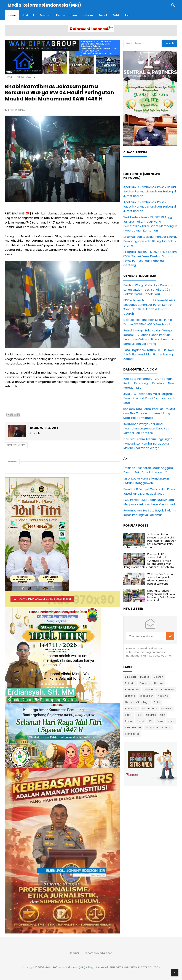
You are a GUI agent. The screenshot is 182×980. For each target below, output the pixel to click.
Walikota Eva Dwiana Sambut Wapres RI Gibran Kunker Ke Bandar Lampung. (160, 579)
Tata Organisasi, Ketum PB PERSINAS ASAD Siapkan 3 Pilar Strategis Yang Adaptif (148, 354)
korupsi (167, 727)
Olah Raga (143, 702)
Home (10, 77)
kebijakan (152, 727)
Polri (139, 715)
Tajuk (160, 721)
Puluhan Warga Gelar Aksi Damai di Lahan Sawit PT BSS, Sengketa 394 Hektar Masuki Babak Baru (148, 290)
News (129, 702)
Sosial (129, 721)
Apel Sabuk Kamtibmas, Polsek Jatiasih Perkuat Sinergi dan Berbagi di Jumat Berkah (150, 207)
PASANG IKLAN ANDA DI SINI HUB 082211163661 (44, 599)
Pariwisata (132, 708)
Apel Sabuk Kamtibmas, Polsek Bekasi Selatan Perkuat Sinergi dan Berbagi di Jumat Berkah (150, 191)
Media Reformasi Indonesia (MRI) (65, 967)
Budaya (145, 677)
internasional (133, 727)
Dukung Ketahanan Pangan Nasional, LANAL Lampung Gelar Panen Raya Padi (162, 596)
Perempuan (150, 708)
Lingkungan (147, 696)
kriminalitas (132, 734)
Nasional (163, 696)
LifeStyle (130, 696)
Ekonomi (145, 683)
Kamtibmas (132, 689)
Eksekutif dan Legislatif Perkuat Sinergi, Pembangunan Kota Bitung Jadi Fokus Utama (150, 241)
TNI (151, 721)
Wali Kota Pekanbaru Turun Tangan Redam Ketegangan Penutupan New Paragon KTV (149, 383)
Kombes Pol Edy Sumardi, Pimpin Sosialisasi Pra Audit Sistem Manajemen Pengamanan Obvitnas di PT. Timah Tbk (149, 561)
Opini (157, 702)
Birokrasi (131, 677)
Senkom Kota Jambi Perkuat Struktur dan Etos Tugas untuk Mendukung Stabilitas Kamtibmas (149, 413)
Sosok (141, 721)
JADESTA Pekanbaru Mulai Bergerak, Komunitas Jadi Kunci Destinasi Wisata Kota (150, 398)
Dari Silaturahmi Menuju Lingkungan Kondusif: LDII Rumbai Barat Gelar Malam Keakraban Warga (148, 444)
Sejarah (151, 715)
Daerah (159, 677)
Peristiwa (167, 708)
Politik (129, 715)
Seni (163, 715)
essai (171, 721)
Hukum (159, 683)
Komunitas (168, 689)
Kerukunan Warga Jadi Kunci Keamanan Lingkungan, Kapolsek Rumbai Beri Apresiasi (146, 428)
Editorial (130, 683)
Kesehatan (150, 689)
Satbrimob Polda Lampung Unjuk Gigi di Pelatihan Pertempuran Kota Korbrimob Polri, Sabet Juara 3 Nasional (150, 541)
